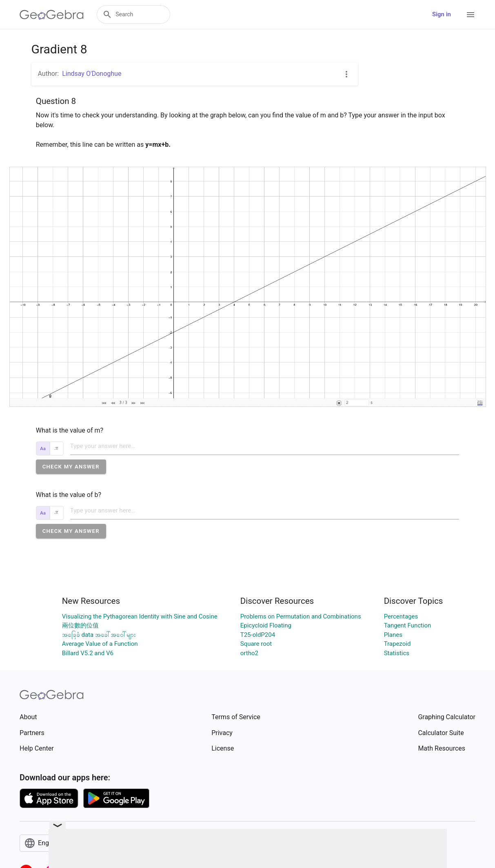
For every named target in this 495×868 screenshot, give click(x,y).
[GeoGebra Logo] (52, 15)
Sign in (442, 14)
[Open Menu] (471, 15)
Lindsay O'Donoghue (92, 74)
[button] (71, 467)
